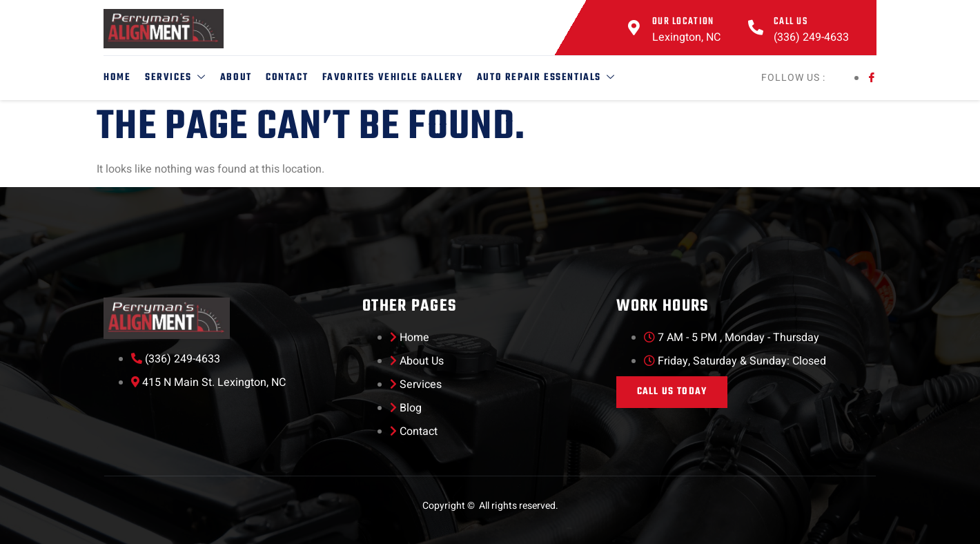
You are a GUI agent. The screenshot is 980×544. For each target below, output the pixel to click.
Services (175, 78)
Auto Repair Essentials (545, 78)
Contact (286, 78)
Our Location (683, 22)
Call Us (791, 22)
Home (117, 78)
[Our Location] (634, 28)
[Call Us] (756, 28)
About (235, 78)
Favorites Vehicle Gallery (391, 78)
